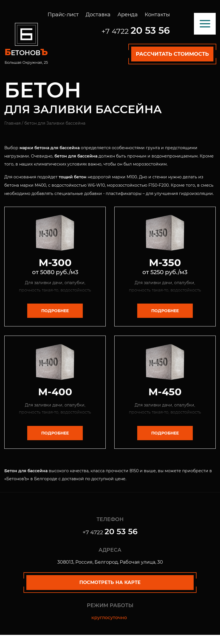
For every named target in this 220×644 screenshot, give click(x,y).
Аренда (128, 15)
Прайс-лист (63, 15)
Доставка (98, 15)
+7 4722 (136, 31)
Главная (12, 123)
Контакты (157, 15)
